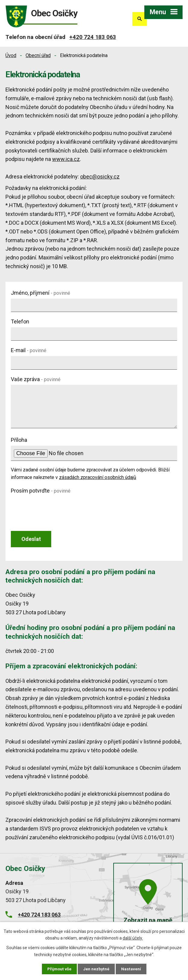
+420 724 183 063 (93, 37)
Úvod (11, 55)
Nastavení (131, 969)
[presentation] (57, 508)
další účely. (133, 938)
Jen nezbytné (97, 969)
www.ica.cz (66, 159)
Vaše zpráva (36, 379)
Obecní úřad (38, 55)
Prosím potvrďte (41, 491)
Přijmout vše (59, 969)
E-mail (29, 350)
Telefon (20, 321)
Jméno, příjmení (41, 293)
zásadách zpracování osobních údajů (98, 477)
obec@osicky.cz (100, 177)
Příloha (19, 440)
